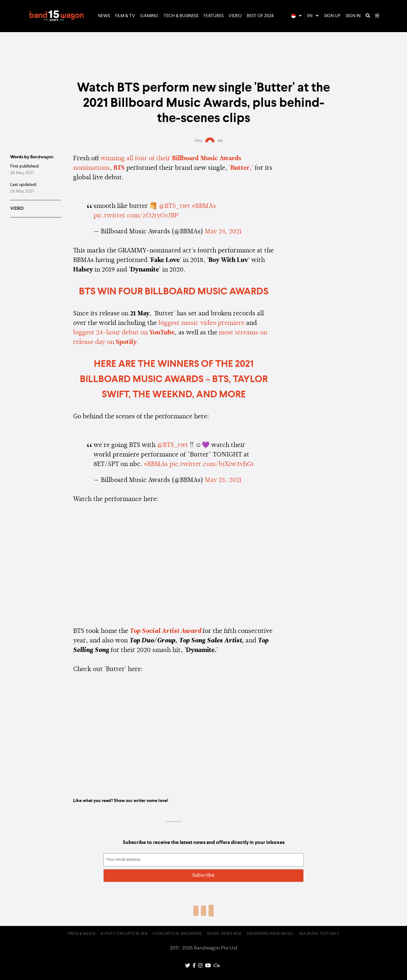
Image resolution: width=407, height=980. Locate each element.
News (104, 16)
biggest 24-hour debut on (124, 333)
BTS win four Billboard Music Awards (174, 292)
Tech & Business (181, 16)
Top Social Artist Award (165, 631)
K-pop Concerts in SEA (124, 934)
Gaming (149, 16)
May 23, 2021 (223, 480)
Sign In (353, 16)
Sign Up (332, 16)
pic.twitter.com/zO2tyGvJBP (136, 216)
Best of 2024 (260, 16)
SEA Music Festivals (319, 934)
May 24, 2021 (223, 232)
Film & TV (125, 16)
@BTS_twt (175, 206)
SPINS (198, 141)
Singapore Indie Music (270, 934)
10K (220, 141)
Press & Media (82, 934)
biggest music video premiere (201, 323)
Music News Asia (224, 934)
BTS (119, 168)
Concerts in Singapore (177, 934)
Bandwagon (57, 16)
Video (235, 16)
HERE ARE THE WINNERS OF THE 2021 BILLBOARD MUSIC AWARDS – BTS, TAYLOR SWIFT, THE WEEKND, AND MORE (174, 380)
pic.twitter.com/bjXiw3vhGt (212, 464)
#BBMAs (204, 206)
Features (214, 16)
